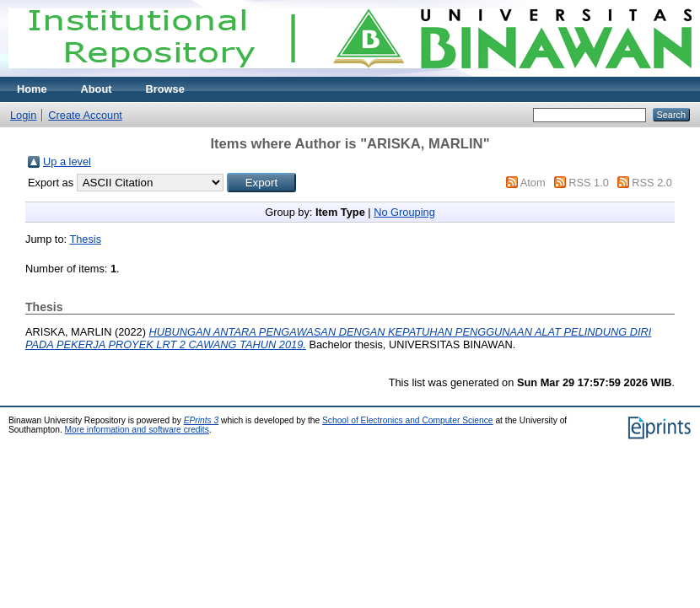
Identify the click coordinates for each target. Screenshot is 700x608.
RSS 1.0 (589, 183)
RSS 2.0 (652, 183)
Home (32, 89)
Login (23, 115)
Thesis (85, 239)
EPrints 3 (202, 420)
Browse (165, 89)
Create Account (85, 115)
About (97, 89)
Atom (533, 183)
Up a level (67, 161)
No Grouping (404, 212)
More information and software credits (137, 430)
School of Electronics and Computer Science (408, 420)
